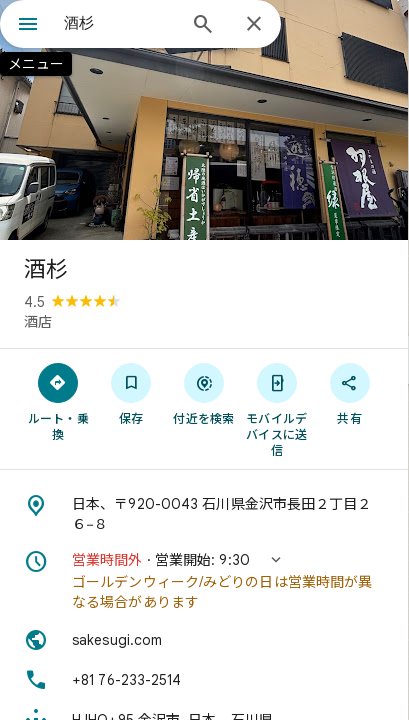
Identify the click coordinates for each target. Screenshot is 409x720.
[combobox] (119, 23)
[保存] (131, 393)
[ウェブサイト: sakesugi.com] (204, 640)
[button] (204, 581)
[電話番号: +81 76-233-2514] (204, 680)
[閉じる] (254, 25)
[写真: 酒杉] (204, 120)
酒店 (38, 322)
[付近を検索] (204, 393)
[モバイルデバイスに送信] (276, 409)
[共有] (349, 393)
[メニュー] (28, 26)
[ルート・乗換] (58, 401)
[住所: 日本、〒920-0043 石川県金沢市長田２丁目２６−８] (204, 514)
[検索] (203, 26)
